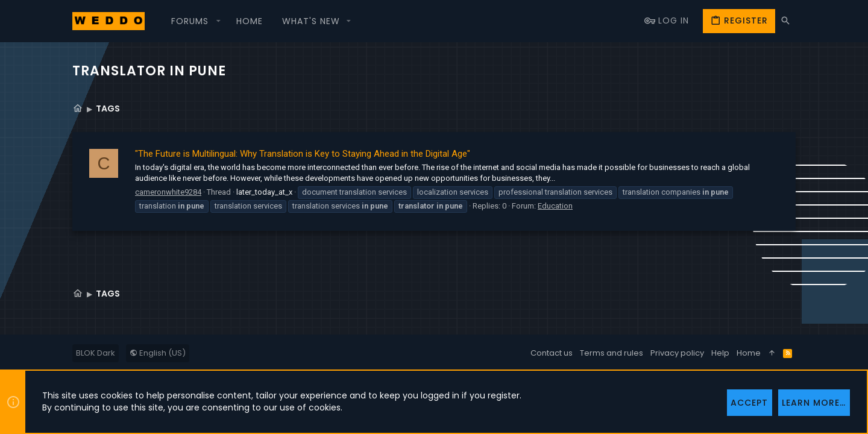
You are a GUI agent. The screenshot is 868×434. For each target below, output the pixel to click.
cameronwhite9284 (168, 192)
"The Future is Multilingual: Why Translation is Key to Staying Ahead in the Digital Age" (303, 154)
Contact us (552, 353)
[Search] (785, 21)
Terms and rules (612, 353)
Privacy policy (677, 353)
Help (720, 353)
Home (749, 353)
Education (555, 206)
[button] (194, 21)
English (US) (158, 353)
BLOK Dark (96, 353)
